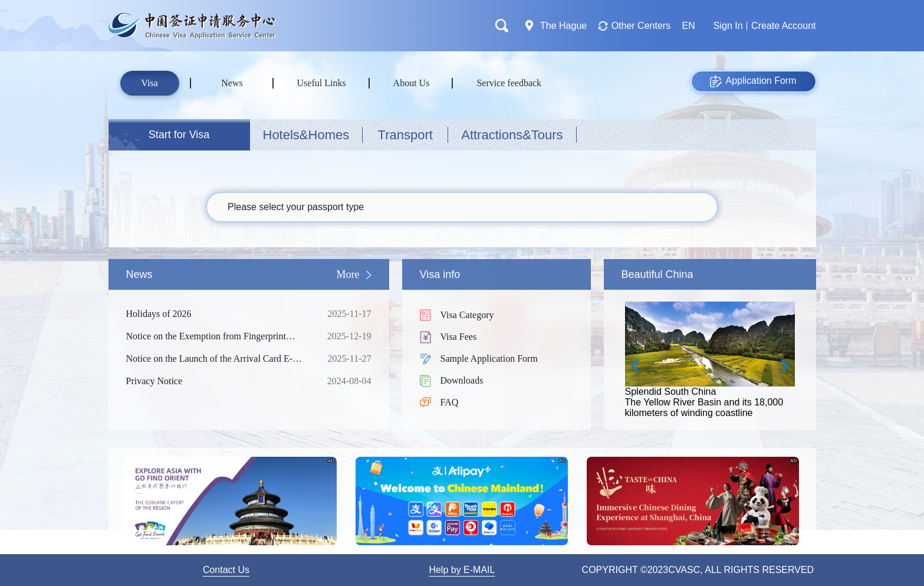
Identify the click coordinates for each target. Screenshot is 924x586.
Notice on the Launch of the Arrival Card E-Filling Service (218, 359)
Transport (405, 135)
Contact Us (226, 570)
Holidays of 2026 (218, 314)
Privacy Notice (218, 381)
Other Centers (641, 26)
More (348, 274)
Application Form (753, 81)
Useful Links (322, 83)
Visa (149, 83)
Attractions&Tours (512, 135)
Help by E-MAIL (462, 570)
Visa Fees (459, 337)
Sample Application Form (489, 359)
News (232, 83)
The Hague (563, 26)
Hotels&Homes (306, 135)
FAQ (450, 402)
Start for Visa (179, 135)
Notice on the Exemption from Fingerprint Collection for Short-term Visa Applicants (218, 336)
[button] (781, 366)
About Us (412, 83)
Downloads (462, 380)
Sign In (728, 26)
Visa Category (467, 315)
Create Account (783, 26)
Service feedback (509, 83)
